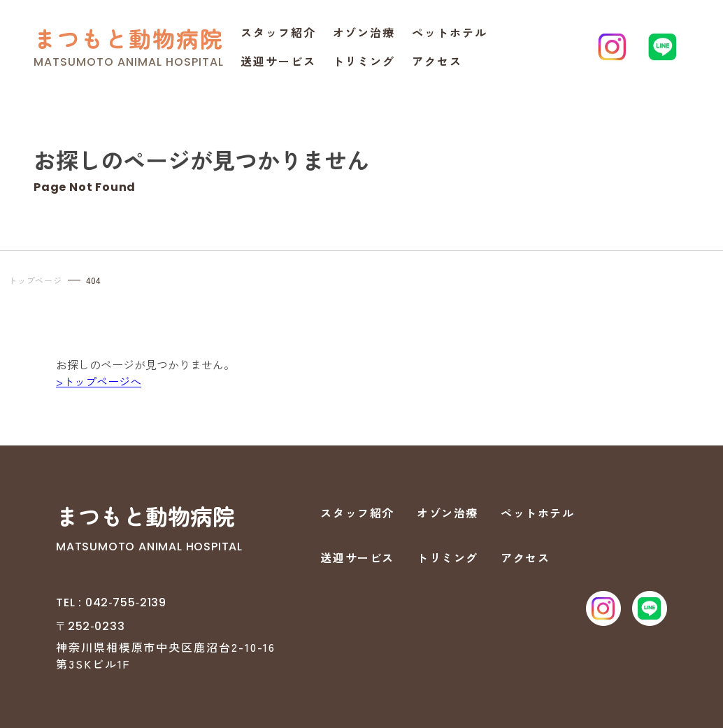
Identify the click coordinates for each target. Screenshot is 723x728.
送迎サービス (278, 61)
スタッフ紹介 (278, 32)
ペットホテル (450, 32)
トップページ (35, 280)
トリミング (364, 61)
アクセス (437, 61)
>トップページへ (99, 381)
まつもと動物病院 (129, 38)
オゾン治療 (364, 32)
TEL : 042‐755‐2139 (111, 602)
